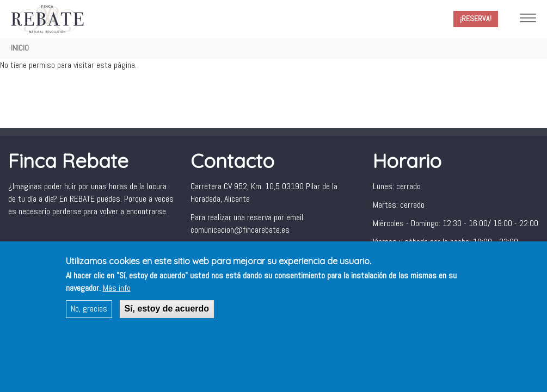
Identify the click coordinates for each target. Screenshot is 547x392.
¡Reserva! (476, 18)
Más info (117, 295)
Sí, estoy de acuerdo (167, 315)
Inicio (20, 48)
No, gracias (89, 315)
